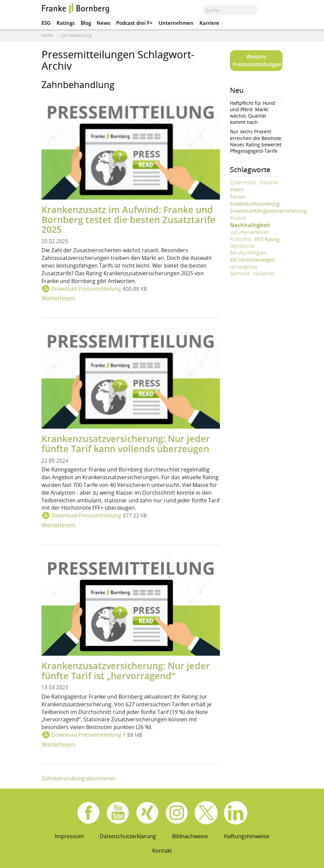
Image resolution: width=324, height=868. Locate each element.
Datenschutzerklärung (128, 836)
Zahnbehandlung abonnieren (78, 778)
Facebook (88, 813)
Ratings (66, 23)
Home (47, 35)
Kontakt (162, 851)
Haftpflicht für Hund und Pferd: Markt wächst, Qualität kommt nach (253, 113)
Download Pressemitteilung (86, 289)
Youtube (118, 813)
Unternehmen (176, 23)
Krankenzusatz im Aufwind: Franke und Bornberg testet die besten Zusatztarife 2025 (129, 219)
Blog (86, 23)
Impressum (69, 836)
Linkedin (236, 813)
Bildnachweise (190, 836)
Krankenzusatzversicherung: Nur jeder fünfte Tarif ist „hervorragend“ (126, 671)
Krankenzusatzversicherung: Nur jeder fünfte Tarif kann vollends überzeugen (126, 444)
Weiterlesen (58, 298)
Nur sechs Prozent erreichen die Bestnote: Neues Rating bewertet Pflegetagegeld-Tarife (256, 141)
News (103, 23)
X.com (206, 813)
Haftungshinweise (247, 836)
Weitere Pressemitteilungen (257, 60)
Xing (147, 813)
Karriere (209, 23)
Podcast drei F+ (134, 23)
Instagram (177, 813)
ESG (46, 23)
